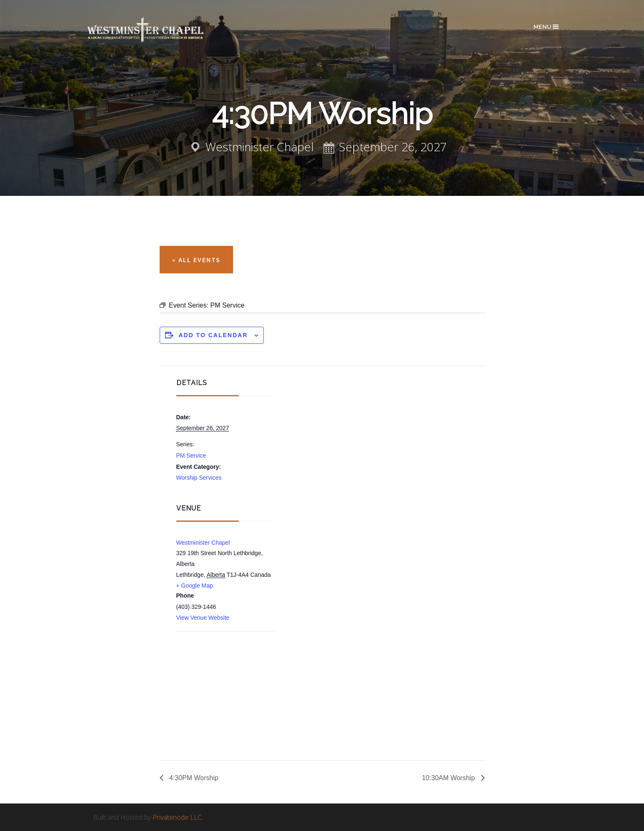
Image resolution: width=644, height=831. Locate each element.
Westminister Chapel (203, 543)
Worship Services (199, 478)
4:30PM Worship (193, 778)
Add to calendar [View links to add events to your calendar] (213, 335)
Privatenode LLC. (178, 817)
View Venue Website (203, 618)
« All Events (196, 260)
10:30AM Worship (449, 778)
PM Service (191, 456)
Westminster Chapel (158, 30)
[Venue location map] (220, 676)
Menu (547, 27)
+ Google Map (195, 586)
